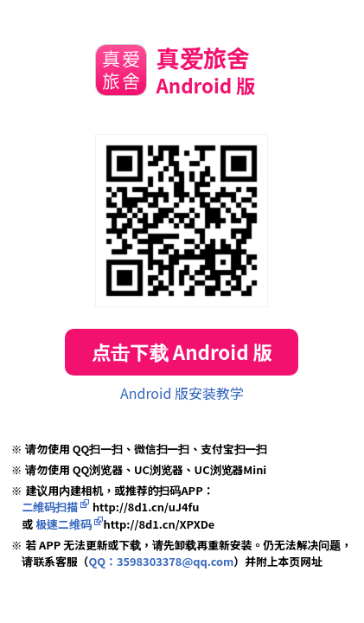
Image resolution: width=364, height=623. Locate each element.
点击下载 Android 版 (182, 351)
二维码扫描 (50, 507)
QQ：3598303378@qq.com (161, 561)
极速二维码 (63, 524)
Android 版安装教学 (182, 393)
